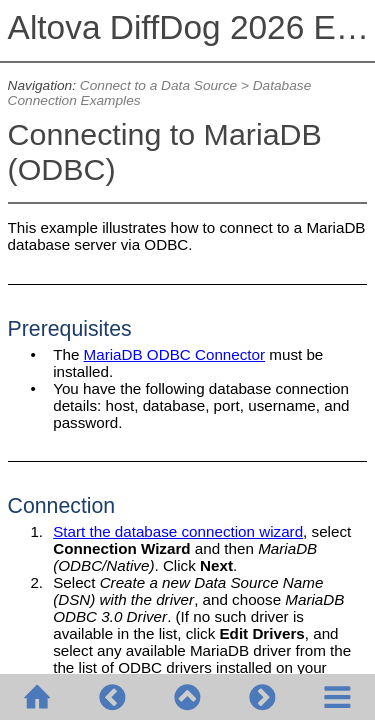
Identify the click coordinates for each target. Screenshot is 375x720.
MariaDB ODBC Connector (174, 354)
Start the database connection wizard (178, 531)
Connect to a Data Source (158, 85)
